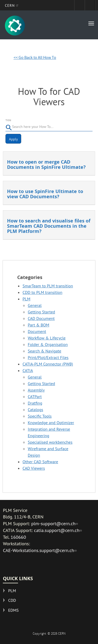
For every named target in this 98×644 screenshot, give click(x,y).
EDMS (13, 610)
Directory (90, 5)
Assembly (36, 390)
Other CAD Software (40, 462)
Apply (13, 139)
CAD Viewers (34, 468)
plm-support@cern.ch (55, 524)
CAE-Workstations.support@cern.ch (40, 550)
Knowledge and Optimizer (51, 423)
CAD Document (41, 318)
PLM (26, 299)
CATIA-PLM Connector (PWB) (48, 364)
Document (37, 331)
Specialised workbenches (50, 442)
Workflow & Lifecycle (47, 338)
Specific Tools (40, 416)
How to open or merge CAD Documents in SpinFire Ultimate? (46, 165)
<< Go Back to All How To (35, 58)
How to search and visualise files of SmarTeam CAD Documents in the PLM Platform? (49, 226)
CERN (12, 5)
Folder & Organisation (48, 344)
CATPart (35, 397)
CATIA (28, 370)
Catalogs (35, 410)
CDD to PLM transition (42, 292)
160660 (18, 537)
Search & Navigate (44, 351)
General (35, 305)
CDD (12, 600)
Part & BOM (38, 325)
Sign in (79, 5)
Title (8, 120)
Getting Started (41, 312)
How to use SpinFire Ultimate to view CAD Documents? (45, 194)
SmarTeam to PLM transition (48, 286)
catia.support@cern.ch (59, 530)
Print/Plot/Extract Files (48, 357)
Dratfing (35, 403)
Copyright (40, 634)
